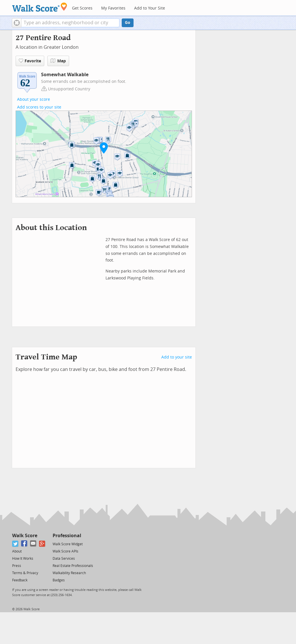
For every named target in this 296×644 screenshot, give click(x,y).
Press (17, 566)
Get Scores (82, 8)
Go (128, 23)
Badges (59, 580)
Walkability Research (69, 573)
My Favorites (113, 8)
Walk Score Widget (68, 544)
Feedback (20, 580)
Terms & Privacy (25, 573)
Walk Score (25, 536)
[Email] (33, 544)
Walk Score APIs (65, 551)
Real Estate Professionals (73, 566)
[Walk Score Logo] (40, 7)
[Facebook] (24, 544)
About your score (34, 99)
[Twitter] (15, 544)
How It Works (23, 559)
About (17, 551)
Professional (67, 536)
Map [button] (58, 61)
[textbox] (70, 23)
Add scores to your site (39, 107)
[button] (17, 23)
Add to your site (177, 357)
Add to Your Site (150, 8)
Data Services (64, 559)
